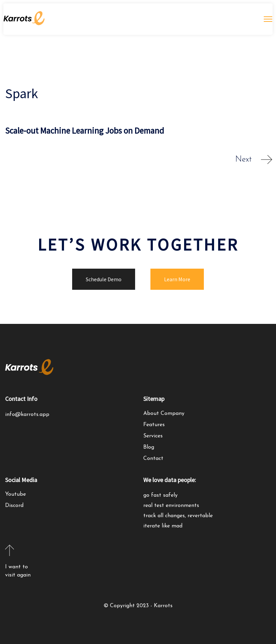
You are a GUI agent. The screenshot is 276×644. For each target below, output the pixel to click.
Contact (153, 459)
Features (154, 425)
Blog (149, 447)
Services (153, 436)
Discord (14, 506)
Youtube (15, 494)
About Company (164, 414)
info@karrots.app (27, 415)
